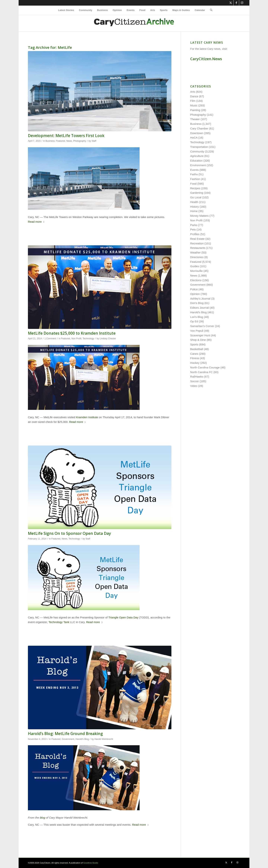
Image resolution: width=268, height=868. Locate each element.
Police (194, 289)
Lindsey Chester (108, 339)
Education (196, 161)
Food (193, 184)
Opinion (195, 294)
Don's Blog (197, 303)
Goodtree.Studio (91, 863)
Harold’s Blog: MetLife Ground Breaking (65, 734)
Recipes (195, 188)
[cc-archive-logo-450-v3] (134, 23)
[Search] (210, 10)
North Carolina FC (201, 372)
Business (50, 141)
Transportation (199, 147)
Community (197, 151)
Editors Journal (200, 308)
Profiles (195, 234)
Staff (94, 141)
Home (194, 211)
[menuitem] (66, 10)
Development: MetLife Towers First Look (66, 136)
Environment (198, 165)
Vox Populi (197, 331)
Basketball (197, 349)
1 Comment (50, 339)
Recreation (197, 243)
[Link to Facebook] (236, 3)
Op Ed (194, 321)
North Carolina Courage (205, 367)
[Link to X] (231, 3)
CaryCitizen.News (206, 59)
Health (194, 202)
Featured (61, 141)
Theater (195, 119)
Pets (193, 229)
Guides (195, 266)
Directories (197, 257)
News (69, 141)
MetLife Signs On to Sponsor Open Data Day (69, 533)
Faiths (194, 174)
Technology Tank (59, 622)
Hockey (195, 363)
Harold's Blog (82, 739)
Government (68, 739)
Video (194, 386)
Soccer (195, 381)
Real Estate (197, 239)
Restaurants (198, 248)
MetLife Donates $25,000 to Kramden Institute (72, 333)
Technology (88, 339)
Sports (194, 344)
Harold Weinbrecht (104, 739)
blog (42, 818)
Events (194, 170)
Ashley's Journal (200, 299)
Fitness (195, 358)
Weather (195, 252)
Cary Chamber (199, 128)
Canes (194, 354)
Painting (195, 110)
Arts (193, 92)
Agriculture (197, 156)
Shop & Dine (198, 340)
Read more (36, 222)
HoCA (194, 138)
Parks (194, 225)
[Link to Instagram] (242, 3)
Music (194, 105)
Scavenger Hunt (200, 335)
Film (193, 101)
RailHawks (197, 377)
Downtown (197, 133)
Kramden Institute (87, 417)
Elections (196, 280)
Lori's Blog (197, 317)
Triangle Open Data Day (123, 617)
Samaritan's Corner (202, 326)
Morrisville (197, 271)
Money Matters (199, 216)
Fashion (195, 179)
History (195, 207)
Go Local (196, 197)
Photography (80, 141)
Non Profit (76, 339)
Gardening (197, 193)
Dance (194, 96)
